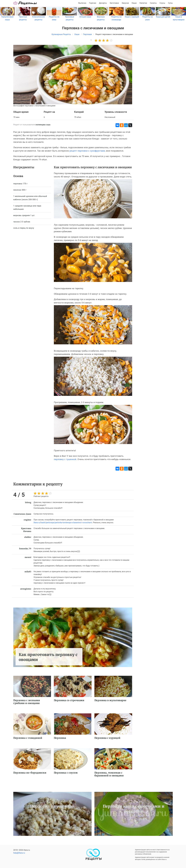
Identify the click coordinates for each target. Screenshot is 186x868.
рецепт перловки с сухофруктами (87, 151)
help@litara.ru (19, 853)
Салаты (153, 3)
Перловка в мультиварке (110, 700)
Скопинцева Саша (43, 125)
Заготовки (114, 3)
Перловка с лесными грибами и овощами (27, 702)
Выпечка (82, 3)
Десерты (103, 3)
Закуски (125, 3)
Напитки (143, 3)
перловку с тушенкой (65, 459)
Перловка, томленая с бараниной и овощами (109, 774)
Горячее (93, 3)
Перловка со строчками (69, 700)
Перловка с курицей (107, 738)
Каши (134, 3)
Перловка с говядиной (28, 738)
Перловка (60, 738)
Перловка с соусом (66, 773)
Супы (170, 3)
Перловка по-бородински (30, 773)
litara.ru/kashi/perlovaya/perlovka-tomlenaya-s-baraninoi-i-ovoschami (63, 523)
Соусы (162, 3)
